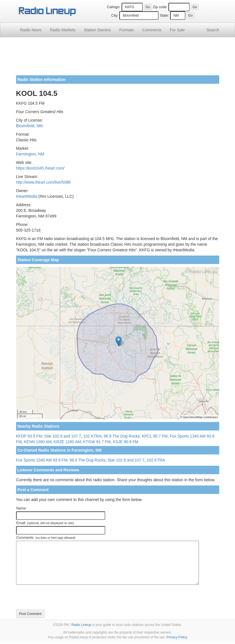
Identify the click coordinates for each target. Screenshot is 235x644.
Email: (45, 523)
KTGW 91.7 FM (97, 442)
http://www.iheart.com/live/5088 (43, 182)
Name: (22, 508)
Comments (152, 30)
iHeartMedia (27, 196)
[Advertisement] (118, 58)
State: (164, 16)
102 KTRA (92, 436)
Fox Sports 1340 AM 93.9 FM (42, 460)
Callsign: (114, 7)
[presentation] (59, 597)
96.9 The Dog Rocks (122, 436)
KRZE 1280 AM (67, 442)
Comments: (46, 538)
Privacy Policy (177, 637)
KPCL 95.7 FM (155, 436)
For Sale (177, 30)
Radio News (31, 30)
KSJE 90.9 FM (126, 442)
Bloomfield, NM (29, 126)
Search (213, 30)
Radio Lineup (81, 625)
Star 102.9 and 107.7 (63, 436)
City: (115, 16)
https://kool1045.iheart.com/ (40, 168)
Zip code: (160, 7)
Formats (127, 30)
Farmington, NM (30, 154)
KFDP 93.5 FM (29, 436)
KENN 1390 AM (38, 442)
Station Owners (97, 30)
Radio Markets (63, 30)
